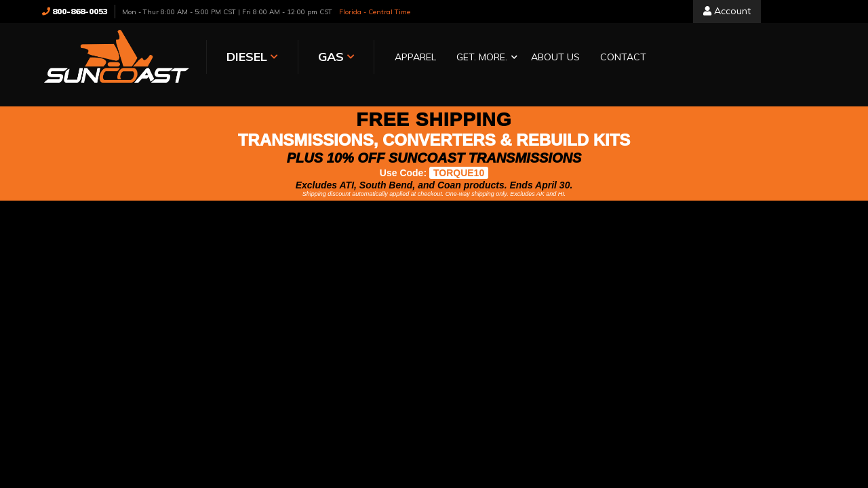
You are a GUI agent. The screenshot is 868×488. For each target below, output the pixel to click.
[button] (484, 58)
